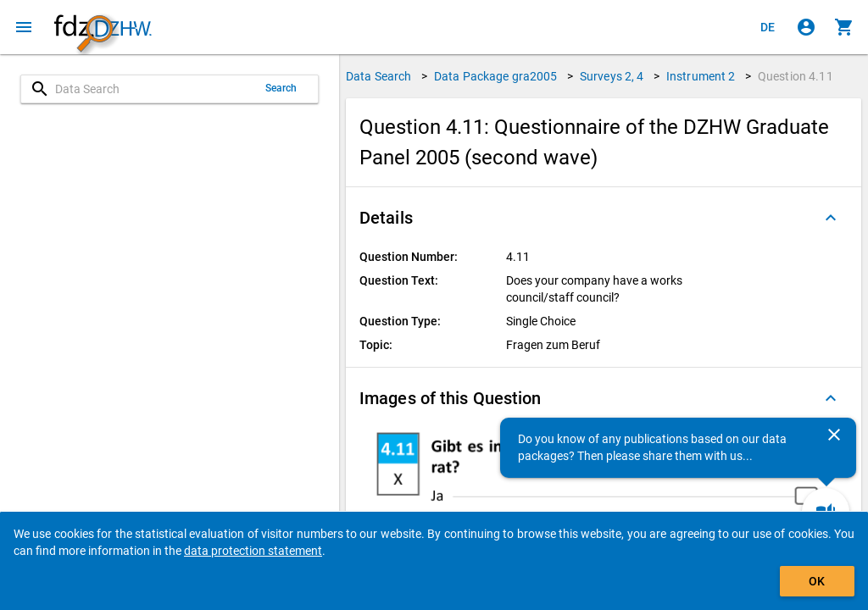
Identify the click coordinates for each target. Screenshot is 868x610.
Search (281, 88)
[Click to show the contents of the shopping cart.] (844, 27)
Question (796, 76)
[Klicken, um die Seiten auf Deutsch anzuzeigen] (768, 27)
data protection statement (253, 551)
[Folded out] (831, 218)
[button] (604, 218)
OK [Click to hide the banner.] (817, 581)
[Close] (834, 435)
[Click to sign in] (806, 27)
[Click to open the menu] (24, 27)
